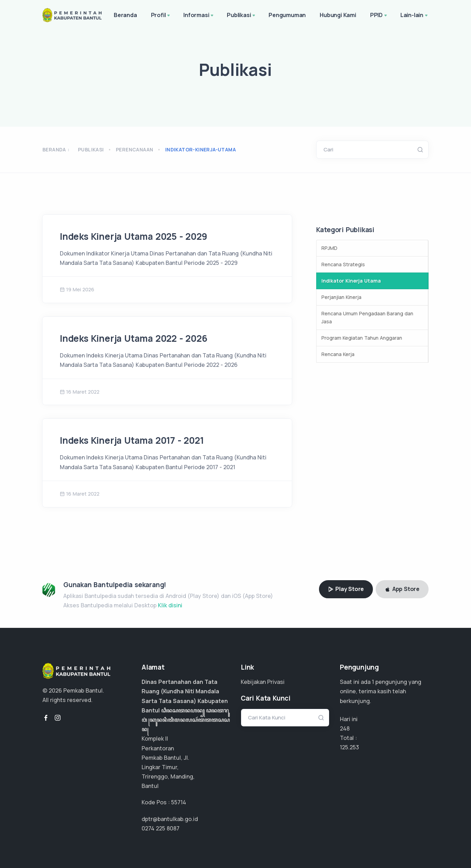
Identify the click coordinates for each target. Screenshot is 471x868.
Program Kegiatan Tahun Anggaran (362, 338)
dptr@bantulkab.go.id (170, 819)
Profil (161, 16)
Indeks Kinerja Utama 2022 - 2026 (134, 338)
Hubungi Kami (338, 15)
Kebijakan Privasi (263, 682)
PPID (379, 16)
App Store (402, 589)
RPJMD (329, 248)
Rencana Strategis (343, 264)
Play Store (346, 589)
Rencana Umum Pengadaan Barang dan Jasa (367, 318)
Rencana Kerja (338, 354)
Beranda (125, 15)
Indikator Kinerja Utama (351, 281)
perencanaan (134, 149)
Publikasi (242, 16)
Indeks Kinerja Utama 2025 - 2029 (134, 236)
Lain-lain (415, 16)
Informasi (199, 16)
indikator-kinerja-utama (201, 149)
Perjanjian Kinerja (341, 297)
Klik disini (170, 605)
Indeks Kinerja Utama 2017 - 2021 (132, 440)
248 (345, 728)
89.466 (349, 747)
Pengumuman (287, 15)
